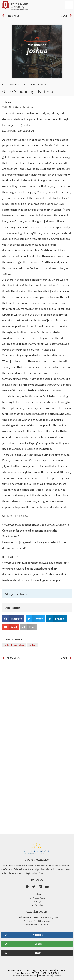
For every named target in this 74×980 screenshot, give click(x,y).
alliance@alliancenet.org (25, 976)
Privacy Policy (45, 976)
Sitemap (57, 976)
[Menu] (69, 5)
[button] (13, 619)
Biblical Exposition (14, 645)
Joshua (32, 645)
